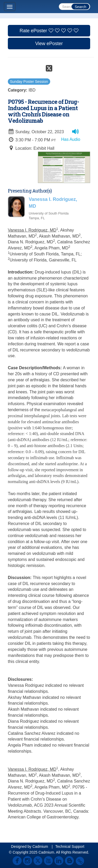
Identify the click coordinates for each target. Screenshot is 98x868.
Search (80, 7)
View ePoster (49, 44)
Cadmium (40, 846)
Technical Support (70, 846)
